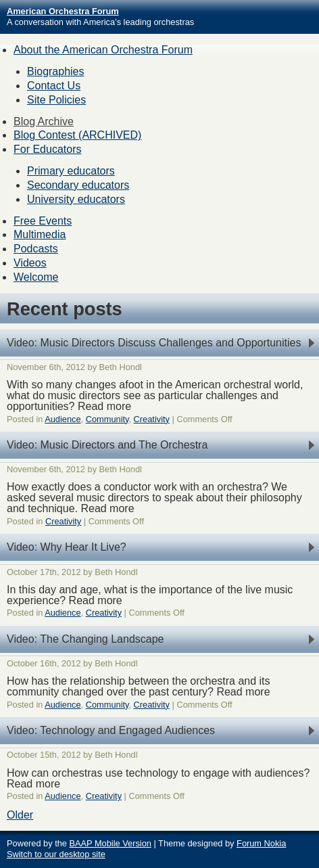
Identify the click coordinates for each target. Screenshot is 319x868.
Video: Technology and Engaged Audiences (111, 730)
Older (20, 815)
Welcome (36, 277)
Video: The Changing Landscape (85, 639)
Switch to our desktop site (56, 854)
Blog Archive (44, 121)
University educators (76, 199)
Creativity (152, 419)
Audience (63, 419)
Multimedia (40, 234)
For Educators (47, 149)
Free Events (43, 221)
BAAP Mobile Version (110, 843)
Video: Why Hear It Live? (67, 547)
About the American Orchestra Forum (103, 50)
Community (107, 419)
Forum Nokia (261, 843)
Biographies (56, 71)
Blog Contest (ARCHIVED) (77, 135)
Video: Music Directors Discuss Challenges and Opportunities (154, 343)
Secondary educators (78, 185)
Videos (30, 263)
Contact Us (54, 86)
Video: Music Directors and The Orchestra (107, 445)
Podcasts (36, 249)
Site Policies (56, 100)
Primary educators (71, 171)
